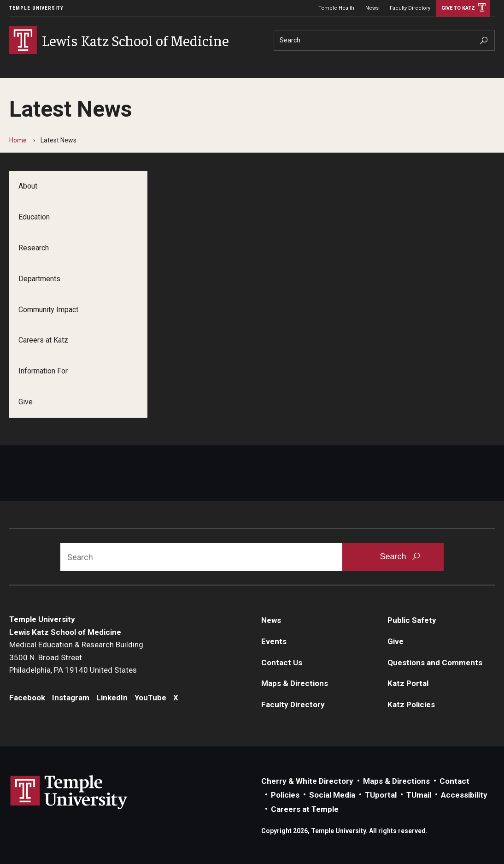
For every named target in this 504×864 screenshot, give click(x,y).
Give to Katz (458, 8)
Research (34, 248)
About (28, 186)
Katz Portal (408, 683)
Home (18, 140)
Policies (285, 795)
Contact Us (282, 663)
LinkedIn (112, 698)
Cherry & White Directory (307, 781)
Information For (43, 371)
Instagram (71, 698)
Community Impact (48, 310)
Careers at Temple (305, 809)
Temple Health (336, 8)
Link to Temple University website (69, 793)
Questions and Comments (435, 663)
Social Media (332, 795)
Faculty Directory (410, 8)
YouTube (150, 698)
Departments (39, 279)
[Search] (384, 40)
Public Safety (412, 620)
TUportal (381, 795)
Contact (454, 781)
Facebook (27, 698)
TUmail (419, 795)
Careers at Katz (43, 340)
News (372, 8)
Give (26, 402)
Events (274, 641)
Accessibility (464, 795)
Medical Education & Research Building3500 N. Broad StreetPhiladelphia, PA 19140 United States (76, 657)
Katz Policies (411, 704)
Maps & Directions (295, 683)
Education (34, 217)
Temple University (36, 8)
